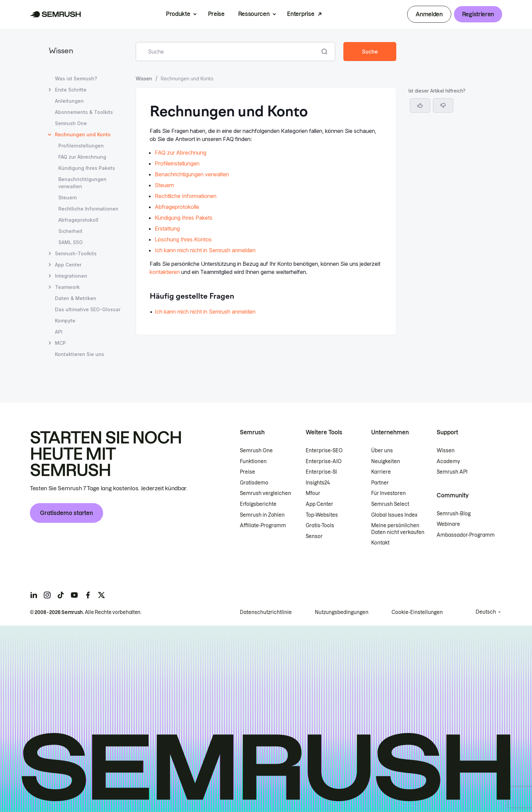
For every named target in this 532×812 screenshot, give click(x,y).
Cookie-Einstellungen (417, 612)
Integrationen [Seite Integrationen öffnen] (71, 276)
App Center (319, 504)
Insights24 (318, 483)
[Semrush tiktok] (61, 595)
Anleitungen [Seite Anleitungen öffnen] (69, 101)
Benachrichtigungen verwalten (192, 174)
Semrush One (256, 451)
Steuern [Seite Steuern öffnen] (68, 197)
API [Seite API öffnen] (59, 332)
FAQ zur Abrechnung (180, 153)
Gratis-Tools (320, 526)
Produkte (178, 14)
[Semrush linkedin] (34, 595)
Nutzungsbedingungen (342, 612)
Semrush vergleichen (265, 493)
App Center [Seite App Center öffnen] (68, 265)
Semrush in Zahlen (262, 515)
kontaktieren (165, 272)
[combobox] (228, 52)
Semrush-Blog (454, 514)
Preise (216, 14)
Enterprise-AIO (324, 461)
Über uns (382, 451)
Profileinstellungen (177, 163)
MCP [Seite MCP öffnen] (60, 343)
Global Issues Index (394, 515)
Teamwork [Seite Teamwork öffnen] (67, 287)
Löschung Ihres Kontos (183, 239)
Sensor (314, 536)
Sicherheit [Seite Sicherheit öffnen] (70, 231)
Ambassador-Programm (466, 535)
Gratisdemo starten (66, 513)
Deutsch (486, 612)
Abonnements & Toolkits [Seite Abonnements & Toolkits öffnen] (84, 112)
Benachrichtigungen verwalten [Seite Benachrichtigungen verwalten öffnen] (82, 183)
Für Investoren (388, 493)
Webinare (448, 524)
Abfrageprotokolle (177, 207)
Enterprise (301, 14)
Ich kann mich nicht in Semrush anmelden (205, 250)
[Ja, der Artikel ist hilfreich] (420, 105)
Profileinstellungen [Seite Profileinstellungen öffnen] (81, 146)
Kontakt (380, 543)
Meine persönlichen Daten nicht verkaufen (398, 529)
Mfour (313, 493)
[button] (443, 105)
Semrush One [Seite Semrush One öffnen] (71, 123)
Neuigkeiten (386, 461)
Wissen (61, 51)
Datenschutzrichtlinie (266, 612)
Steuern (164, 185)
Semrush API (452, 472)
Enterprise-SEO (324, 451)
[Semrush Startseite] (55, 14)
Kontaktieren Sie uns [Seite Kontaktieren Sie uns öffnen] (80, 354)
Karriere (381, 472)
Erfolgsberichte (258, 504)
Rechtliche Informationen (186, 196)
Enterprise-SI (321, 472)
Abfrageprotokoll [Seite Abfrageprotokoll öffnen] (78, 220)
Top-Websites (322, 515)
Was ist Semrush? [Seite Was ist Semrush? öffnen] (76, 78)
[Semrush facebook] (88, 595)
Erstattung (167, 229)
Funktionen (253, 461)
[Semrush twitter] (101, 595)
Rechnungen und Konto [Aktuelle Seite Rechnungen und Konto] (83, 134)
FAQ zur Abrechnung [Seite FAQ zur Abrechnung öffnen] (82, 157)
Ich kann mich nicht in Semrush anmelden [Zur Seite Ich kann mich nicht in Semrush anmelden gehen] (205, 312)
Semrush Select (390, 504)
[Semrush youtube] (74, 595)
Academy (448, 461)
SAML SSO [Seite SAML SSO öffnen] (71, 242)
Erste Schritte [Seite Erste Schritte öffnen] (71, 90)
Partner (380, 483)
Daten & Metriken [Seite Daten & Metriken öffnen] (76, 298)
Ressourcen (254, 14)
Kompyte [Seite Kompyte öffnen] (65, 321)
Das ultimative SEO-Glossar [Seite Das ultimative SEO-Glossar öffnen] (88, 309)
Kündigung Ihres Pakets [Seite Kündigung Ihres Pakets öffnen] (87, 168)
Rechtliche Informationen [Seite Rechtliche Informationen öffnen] (88, 209)
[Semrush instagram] (47, 595)
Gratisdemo (254, 483)
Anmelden (429, 14)
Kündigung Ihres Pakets (184, 218)
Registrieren (478, 14)
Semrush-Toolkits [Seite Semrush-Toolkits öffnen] (76, 253)
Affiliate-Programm (263, 526)
